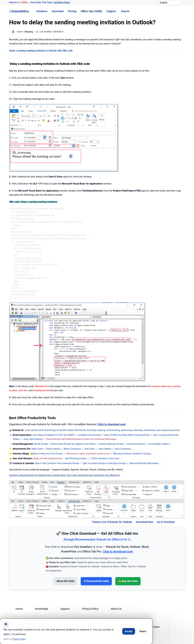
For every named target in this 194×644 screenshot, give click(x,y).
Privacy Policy (90, 609)
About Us (116, 609)
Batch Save (37, 449)
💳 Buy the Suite (128, 581)
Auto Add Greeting (33, 439)
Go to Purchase (166, 522)
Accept (129, 631)
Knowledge (42, 609)
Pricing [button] (72, 11)
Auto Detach (105, 449)
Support (111, 11)
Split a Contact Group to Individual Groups (104, 463)
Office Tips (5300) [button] (91, 11)
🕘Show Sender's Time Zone (105, 458)
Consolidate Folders (159, 444)
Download (58, 11)
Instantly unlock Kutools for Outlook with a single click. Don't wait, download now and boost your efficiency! (65, 475)
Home (19, 609)
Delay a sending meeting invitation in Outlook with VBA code (41, 51)
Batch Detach (53, 449)
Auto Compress (123, 449)
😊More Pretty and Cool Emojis (47, 454)
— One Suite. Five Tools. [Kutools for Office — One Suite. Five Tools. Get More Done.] (40, 2)
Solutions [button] (42, 11)
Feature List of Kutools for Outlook (112, 522)
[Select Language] (172, 3)
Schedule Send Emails (89, 435)
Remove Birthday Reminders (144, 463)
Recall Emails (41, 444)
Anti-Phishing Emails (76, 458)
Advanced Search (136, 444)
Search (125, 11)
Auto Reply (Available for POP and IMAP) (54, 435)
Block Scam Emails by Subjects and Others (74, 444)
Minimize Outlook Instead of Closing (132, 454)
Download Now (144, 522)
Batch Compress (72, 449)
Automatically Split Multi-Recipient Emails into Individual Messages (81, 439)
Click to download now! (112, 424)
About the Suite (65, 581)
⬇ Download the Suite (96, 581)
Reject (143, 631)
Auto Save (90, 449)
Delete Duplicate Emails (111, 444)
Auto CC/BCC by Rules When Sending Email (127, 435)
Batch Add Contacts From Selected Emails (57, 463)
